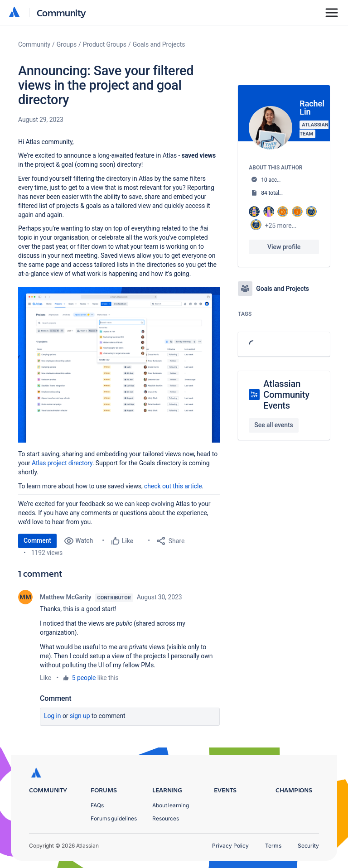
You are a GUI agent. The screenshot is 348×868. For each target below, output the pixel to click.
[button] (119, 365)
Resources (166, 818)
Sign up (80, 716)
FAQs (97, 805)
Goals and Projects (159, 44)
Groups (67, 44)
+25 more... (281, 226)
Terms (273, 846)
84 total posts (277, 193)
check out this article (173, 486)
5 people (84, 678)
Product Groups (105, 44)
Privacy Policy (230, 846)
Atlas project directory (62, 463)
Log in (53, 716)
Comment (37, 540)
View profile (284, 247)
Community (61, 12)
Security (308, 846)
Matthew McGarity (66, 597)
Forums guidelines (114, 818)
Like (46, 678)
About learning (171, 805)
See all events (273, 425)
